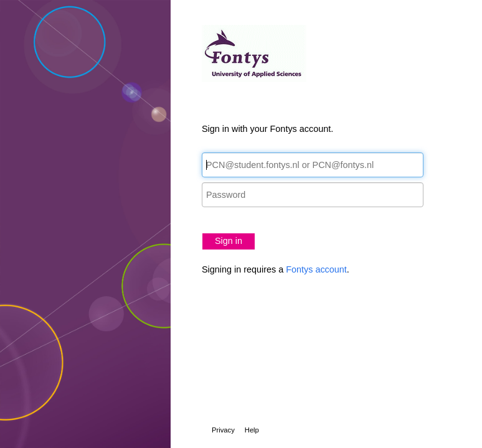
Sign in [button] (229, 241)
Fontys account (316, 269)
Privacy (223, 430)
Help (252, 430)
